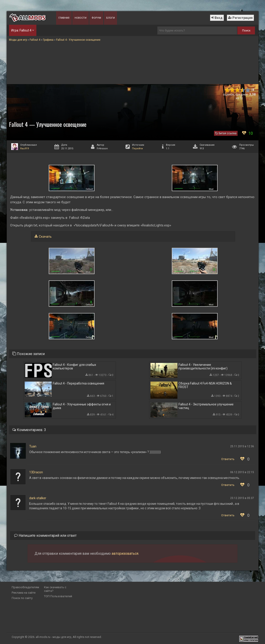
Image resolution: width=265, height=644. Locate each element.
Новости (81, 18)
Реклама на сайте (24, 593)
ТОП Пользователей (58, 596)
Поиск (246, 30)
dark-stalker (38, 498)
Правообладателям (25, 587)
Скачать (45, 237)
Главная (64, 18)
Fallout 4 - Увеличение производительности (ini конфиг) (203, 367)
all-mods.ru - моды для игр (54, 637)
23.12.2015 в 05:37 (242, 498)
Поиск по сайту (22, 598)
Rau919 (24, 149)
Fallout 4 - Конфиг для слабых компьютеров (74, 367)
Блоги (110, 18)
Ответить (228, 459)
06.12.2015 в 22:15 (242, 472)
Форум (96, 18)
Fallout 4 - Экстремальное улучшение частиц (206, 406)
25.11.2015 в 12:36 (242, 446)
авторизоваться (125, 553)
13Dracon (36, 472)
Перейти (137, 149)
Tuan (33, 446)
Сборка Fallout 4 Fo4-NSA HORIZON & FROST (205, 385)
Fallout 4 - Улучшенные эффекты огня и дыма (82, 406)
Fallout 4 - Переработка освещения (78, 383)
